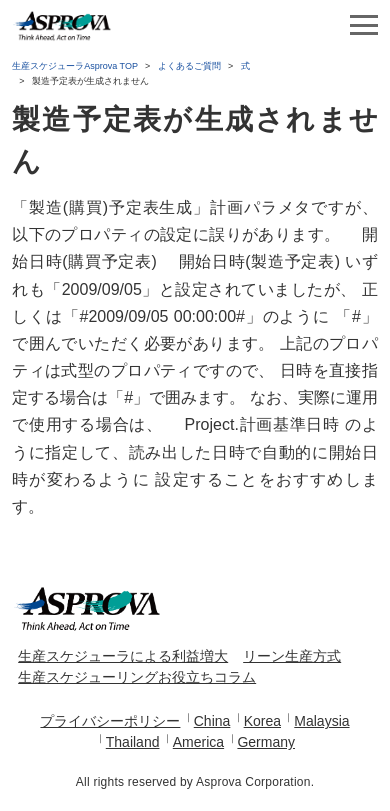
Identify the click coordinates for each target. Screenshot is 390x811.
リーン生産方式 (292, 656)
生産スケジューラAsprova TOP (75, 66)
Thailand (133, 742)
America (198, 742)
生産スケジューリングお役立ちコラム (137, 677)
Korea (262, 721)
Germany (266, 742)
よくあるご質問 (189, 66)
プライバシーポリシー (110, 721)
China (212, 721)
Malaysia (321, 721)
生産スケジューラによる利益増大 (123, 656)
